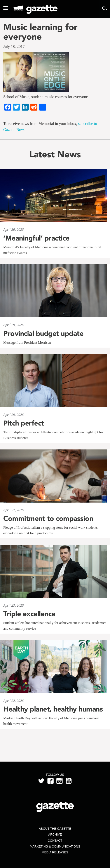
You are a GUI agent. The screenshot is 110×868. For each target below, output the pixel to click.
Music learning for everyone (40, 32)
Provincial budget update (43, 333)
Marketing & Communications (55, 846)
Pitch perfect (24, 423)
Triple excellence (29, 614)
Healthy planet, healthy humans (53, 709)
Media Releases (55, 852)
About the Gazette (55, 829)
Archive (55, 834)
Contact (55, 841)
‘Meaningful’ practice (36, 238)
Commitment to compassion (48, 518)
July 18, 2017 (14, 47)
